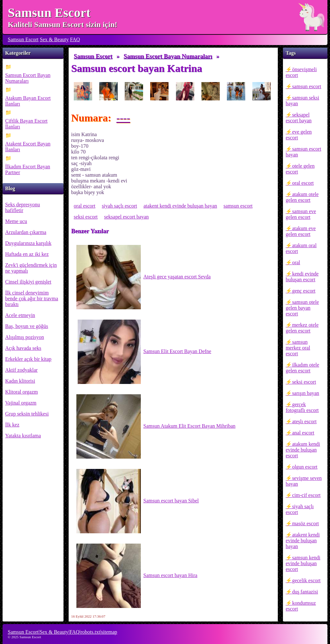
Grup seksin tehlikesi (27, 414)
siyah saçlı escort (300, 509)
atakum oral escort (301, 248)
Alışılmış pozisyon (24, 337)
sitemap (109, 632)
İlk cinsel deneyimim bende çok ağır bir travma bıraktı (32, 299)
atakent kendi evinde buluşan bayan (303, 541)
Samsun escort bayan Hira (137, 576)
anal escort (303, 433)
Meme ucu (16, 221)
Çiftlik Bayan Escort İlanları (26, 124)
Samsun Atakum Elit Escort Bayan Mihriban (156, 426)
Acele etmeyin (20, 315)
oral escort (303, 183)
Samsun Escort (49, 13)
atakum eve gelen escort (301, 231)
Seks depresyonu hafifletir (23, 207)
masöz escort (305, 523)
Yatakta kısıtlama (23, 436)
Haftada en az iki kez (27, 254)
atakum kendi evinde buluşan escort (303, 450)
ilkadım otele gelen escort (302, 368)
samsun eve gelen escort (301, 214)
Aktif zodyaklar (21, 370)
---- (123, 118)
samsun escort (306, 86)
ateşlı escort (304, 421)
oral (296, 262)
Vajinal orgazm (21, 403)
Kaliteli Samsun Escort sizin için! (63, 24)
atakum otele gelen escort (302, 197)
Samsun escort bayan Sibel (138, 501)
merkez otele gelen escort (302, 328)
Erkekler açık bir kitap (28, 359)
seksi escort (304, 382)
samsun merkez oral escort (298, 348)
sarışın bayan (306, 393)
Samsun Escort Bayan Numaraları (28, 78)
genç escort (304, 291)
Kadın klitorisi (20, 381)
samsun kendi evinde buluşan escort (303, 563)
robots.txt (90, 632)
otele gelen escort (300, 169)
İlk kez (12, 425)
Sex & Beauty (54, 39)
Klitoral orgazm (21, 392)
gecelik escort (306, 580)
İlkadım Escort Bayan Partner (28, 169)
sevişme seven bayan (304, 481)
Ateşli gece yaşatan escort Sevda (144, 277)
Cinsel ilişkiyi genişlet (28, 282)
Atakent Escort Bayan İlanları (28, 147)
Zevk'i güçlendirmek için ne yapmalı (31, 268)
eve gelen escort (299, 135)
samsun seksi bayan (302, 101)
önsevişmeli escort (301, 72)
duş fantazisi (305, 592)
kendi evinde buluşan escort (302, 277)
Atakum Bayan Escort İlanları (28, 101)
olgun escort (305, 467)
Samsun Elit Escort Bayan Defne (144, 352)
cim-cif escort (306, 495)
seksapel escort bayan (298, 118)
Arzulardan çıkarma (26, 232)
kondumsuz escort (301, 606)
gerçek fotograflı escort (302, 407)
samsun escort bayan (303, 152)
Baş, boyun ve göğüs (27, 326)
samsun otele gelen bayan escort (302, 308)
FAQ (75, 39)
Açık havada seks (23, 348)
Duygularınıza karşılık (28, 243)
